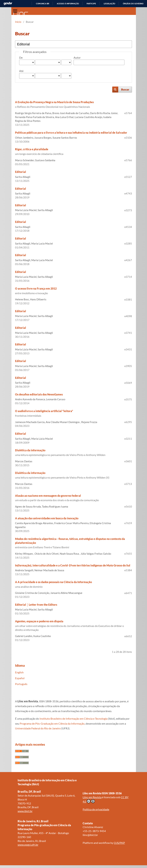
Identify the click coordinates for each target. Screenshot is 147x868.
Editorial (21, 172)
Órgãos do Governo (133, 4)
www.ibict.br (25, 811)
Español (20, 678)
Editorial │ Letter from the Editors (36, 605)
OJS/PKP (119, 843)
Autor (77, 57)
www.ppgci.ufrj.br (28, 845)
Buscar (125, 89)
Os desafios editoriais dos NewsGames (39, 394)
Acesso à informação (68, 4)
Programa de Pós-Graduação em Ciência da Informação (52, 723)
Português (21, 684)
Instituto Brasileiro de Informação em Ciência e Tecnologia (73, 719)
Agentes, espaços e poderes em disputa (73, 626)
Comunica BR (43, 4)
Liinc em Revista (92, 797)
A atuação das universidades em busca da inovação (47, 518)
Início (18, 22)
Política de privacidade (96, 809)
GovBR (8, 4)
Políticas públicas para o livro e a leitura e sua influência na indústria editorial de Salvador (71, 133)
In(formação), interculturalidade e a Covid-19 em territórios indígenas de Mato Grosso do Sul (73, 565)
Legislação (109, 4)
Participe (91, 4)
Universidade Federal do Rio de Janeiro (38, 728)
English (19, 672)
